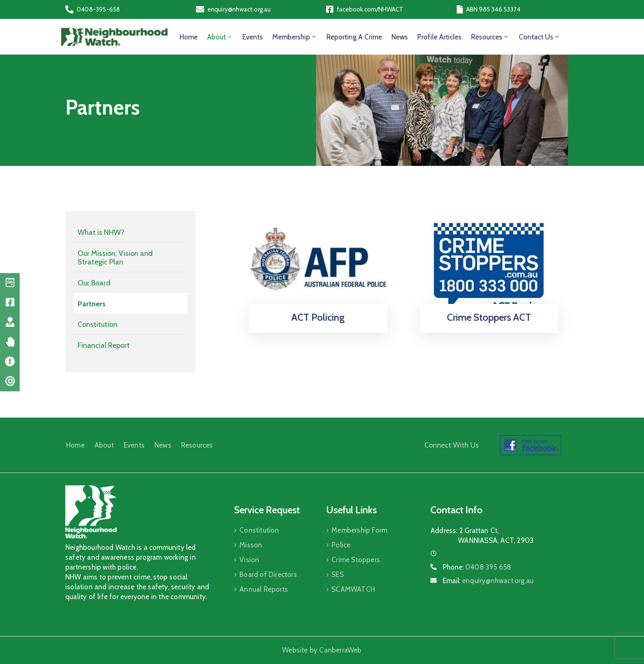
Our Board (94, 283)
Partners (92, 304)
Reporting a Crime (354, 37)
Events (253, 37)
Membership (295, 37)
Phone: (477, 567)
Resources (490, 37)
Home (189, 37)
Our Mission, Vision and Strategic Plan (115, 258)
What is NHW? (101, 232)
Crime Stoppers (356, 560)
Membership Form (359, 530)
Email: (488, 581)
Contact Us (539, 37)
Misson (251, 545)
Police (341, 545)
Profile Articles (439, 37)
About (220, 37)
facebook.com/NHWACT (370, 9)
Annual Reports (264, 589)
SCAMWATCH (353, 589)
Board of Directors (268, 574)
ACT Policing (318, 317)
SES (338, 574)
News (400, 37)
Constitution (98, 324)
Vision (249, 560)
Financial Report (104, 345)
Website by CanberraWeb (322, 650)
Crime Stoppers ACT (489, 317)
